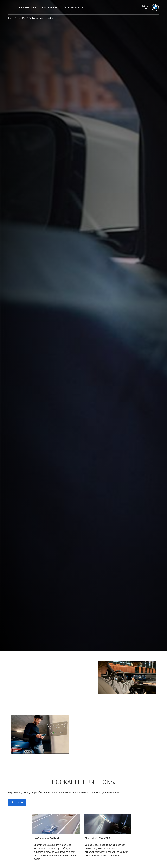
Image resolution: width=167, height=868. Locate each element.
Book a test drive (27, 7)
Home (11, 18)
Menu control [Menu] (10, 7)
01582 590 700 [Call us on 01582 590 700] (76, 7)
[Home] (150, 7)
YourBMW (21, 18)
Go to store (17, 802)
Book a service (50, 7)
